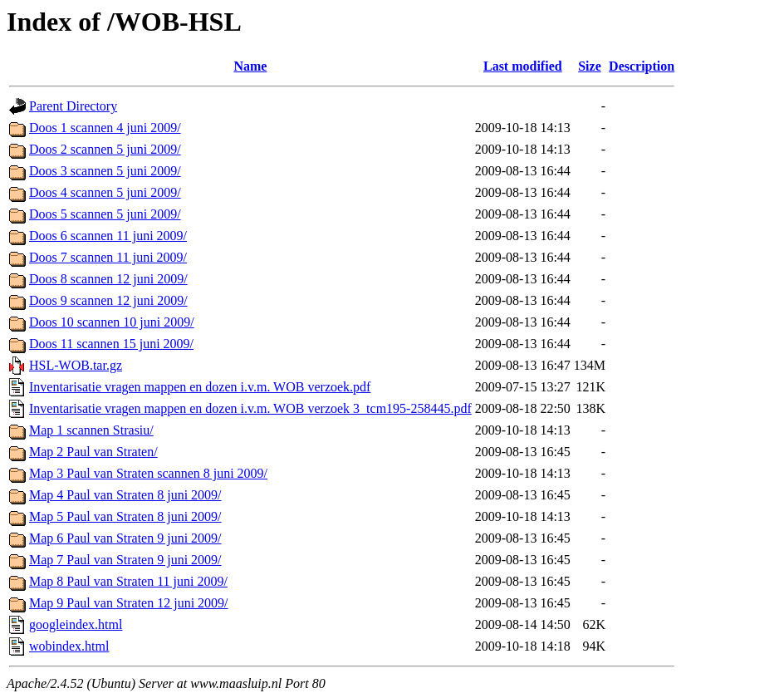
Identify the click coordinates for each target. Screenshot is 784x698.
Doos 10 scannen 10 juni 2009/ (112, 322)
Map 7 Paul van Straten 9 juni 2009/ (125, 560)
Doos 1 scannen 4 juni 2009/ (105, 128)
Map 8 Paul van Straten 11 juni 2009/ (128, 581)
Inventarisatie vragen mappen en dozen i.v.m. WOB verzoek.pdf (200, 387)
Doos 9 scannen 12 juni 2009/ (108, 300)
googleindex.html (76, 624)
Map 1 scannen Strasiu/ (91, 430)
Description (642, 66)
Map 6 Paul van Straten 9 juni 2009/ (125, 538)
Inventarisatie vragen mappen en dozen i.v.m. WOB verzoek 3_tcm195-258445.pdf (250, 408)
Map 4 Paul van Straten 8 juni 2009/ (125, 495)
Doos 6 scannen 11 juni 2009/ (108, 236)
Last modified (523, 66)
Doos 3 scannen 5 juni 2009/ (105, 171)
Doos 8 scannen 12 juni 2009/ (108, 279)
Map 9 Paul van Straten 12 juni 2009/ (129, 603)
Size (590, 66)
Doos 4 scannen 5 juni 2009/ (105, 192)
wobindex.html (69, 646)
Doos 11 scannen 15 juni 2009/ (111, 344)
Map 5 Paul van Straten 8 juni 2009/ (125, 516)
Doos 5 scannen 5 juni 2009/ (105, 214)
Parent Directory (73, 106)
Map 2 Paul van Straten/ (93, 452)
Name (250, 66)
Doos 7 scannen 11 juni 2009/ (108, 257)
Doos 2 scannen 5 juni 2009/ (105, 149)
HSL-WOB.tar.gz (76, 365)
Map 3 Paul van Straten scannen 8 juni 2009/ (148, 473)
